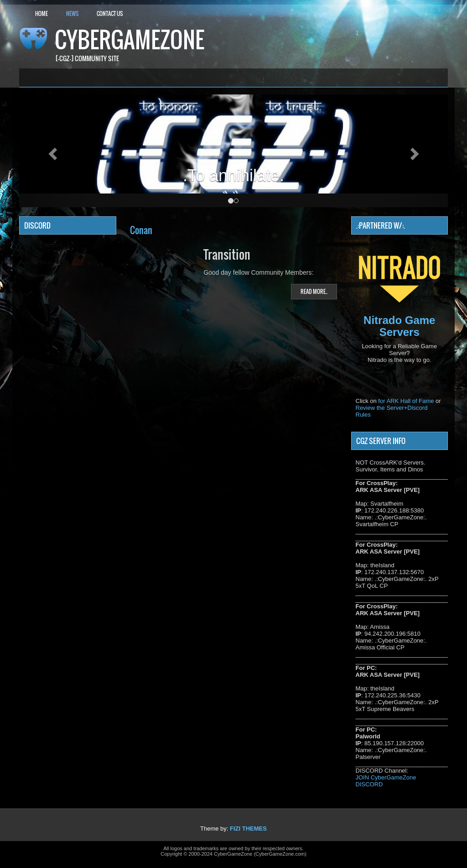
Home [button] (42, 13)
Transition (227, 254)
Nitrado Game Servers (399, 326)
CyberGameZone (130, 39)
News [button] (72, 13)
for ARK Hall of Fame (406, 401)
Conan (141, 230)
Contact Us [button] (110, 13)
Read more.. (314, 291)
